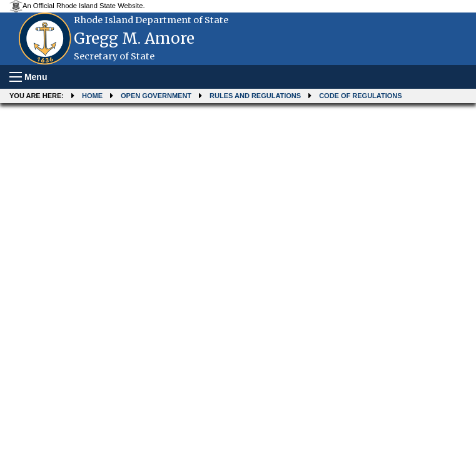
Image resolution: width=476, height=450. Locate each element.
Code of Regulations (360, 96)
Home (92, 96)
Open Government (156, 96)
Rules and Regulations (255, 96)
